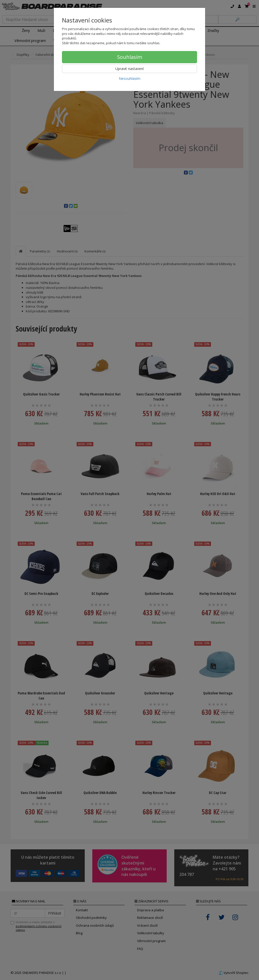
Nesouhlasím (130, 78)
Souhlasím (130, 57)
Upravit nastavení (129, 69)
